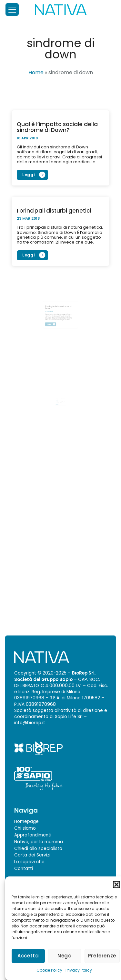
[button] (116, 885)
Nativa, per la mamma (39, 842)
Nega (65, 956)
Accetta (28, 956)
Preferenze (102, 956)
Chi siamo (25, 828)
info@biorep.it (30, 723)
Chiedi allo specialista (38, 848)
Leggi (29, 175)
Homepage (26, 821)
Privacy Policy (79, 970)
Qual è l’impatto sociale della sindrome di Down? (57, 127)
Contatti (24, 869)
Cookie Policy (49, 970)
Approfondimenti (33, 835)
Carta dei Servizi (32, 855)
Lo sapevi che (29, 862)
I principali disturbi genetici (54, 211)
